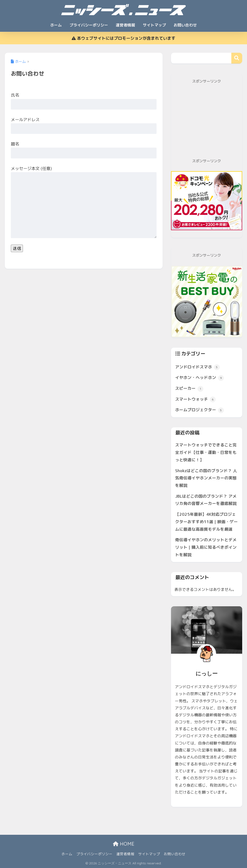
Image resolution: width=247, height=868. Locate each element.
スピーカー (189, 389)
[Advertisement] (207, 121)
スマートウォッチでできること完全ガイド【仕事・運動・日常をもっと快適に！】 (206, 452)
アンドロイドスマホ (197, 367)
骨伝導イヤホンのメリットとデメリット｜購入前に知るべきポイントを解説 (206, 547)
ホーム (56, 25)
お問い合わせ (185, 25)
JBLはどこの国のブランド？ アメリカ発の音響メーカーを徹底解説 (206, 500)
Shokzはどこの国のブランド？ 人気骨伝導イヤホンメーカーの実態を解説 (206, 478)
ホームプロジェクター (199, 410)
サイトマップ (154, 25)
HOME (124, 844)
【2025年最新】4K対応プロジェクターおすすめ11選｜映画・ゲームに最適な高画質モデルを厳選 (206, 522)
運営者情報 (125, 25)
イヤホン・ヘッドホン (199, 378)
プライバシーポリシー (89, 25)
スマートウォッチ (195, 399)
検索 (237, 58)
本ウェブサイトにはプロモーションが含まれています (123, 38)
